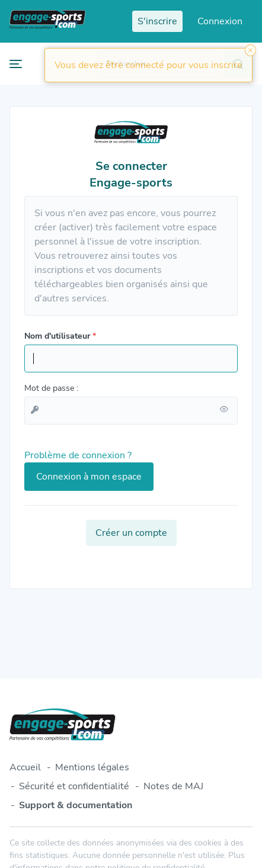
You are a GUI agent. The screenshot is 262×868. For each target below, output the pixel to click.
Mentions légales (92, 767)
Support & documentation (76, 805)
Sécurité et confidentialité (74, 786)
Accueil (25, 767)
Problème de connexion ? (78, 455)
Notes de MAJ (173, 786)
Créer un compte (131, 533)
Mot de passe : (51, 388)
